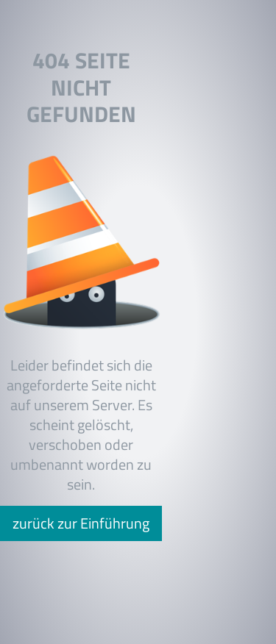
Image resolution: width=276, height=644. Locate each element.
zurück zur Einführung (81, 523)
